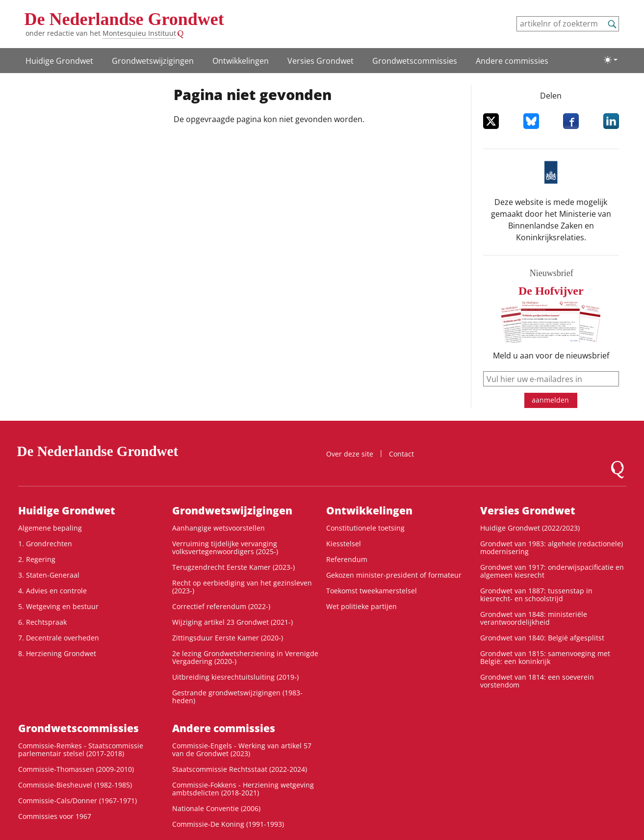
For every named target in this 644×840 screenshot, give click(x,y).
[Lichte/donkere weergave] (611, 60)
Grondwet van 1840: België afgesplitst (542, 638)
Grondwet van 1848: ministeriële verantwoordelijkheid (534, 618)
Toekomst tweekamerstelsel (372, 591)
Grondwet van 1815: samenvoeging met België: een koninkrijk (545, 657)
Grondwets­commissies (415, 61)
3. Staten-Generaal (49, 575)
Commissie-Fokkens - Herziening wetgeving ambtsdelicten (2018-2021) (243, 789)
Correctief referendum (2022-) (221, 606)
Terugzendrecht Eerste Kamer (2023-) (233, 567)
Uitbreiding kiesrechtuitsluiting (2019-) (235, 677)
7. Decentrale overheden (59, 638)
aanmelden (550, 400)
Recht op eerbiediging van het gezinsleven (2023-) (242, 587)
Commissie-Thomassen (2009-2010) (76, 769)
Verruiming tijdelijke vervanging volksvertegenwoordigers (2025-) (225, 547)
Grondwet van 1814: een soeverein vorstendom (537, 681)
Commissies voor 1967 (55, 816)
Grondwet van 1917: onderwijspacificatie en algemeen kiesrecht (552, 571)
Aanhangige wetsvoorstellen (219, 528)
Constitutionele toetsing (365, 528)
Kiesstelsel (344, 544)
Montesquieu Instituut (139, 33)
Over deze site (350, 454)
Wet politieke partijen (361, 606)
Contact (401, 454)
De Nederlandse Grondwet (124, 19)
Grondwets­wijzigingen (153, 61)
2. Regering (37, 559)
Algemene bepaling (50, 528)
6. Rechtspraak (42, 622)
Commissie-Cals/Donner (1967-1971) (77, 801)
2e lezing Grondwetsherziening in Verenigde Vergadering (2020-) (245, 657)
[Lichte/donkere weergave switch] (611, 60)
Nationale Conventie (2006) (216, 808)
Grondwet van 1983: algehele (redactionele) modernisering (552, 547)
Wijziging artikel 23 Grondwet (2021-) (232, 622)
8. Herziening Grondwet (57, 653)
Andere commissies (512, 61)
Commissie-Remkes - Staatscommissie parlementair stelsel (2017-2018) (81, 750)
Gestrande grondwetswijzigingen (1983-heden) (237, 697)
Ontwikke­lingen (241, 61)
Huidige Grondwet (59, 61)
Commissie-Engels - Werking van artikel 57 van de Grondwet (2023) (242, 750)
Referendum (347, 559)
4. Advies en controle (52, 591)
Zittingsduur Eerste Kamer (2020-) (228, 638)
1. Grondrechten (45, 544)
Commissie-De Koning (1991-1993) (228, 824)
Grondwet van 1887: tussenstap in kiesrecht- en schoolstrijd (536, 595)
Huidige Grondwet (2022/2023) (530, 528)
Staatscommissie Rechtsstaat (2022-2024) (240, 769)
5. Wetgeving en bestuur (58, 606)
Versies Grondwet (321, 61)
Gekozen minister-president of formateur (394, 575)
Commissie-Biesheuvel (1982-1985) (75, 785)
